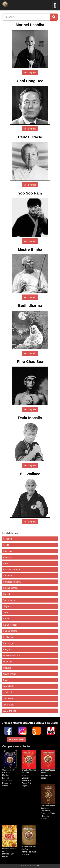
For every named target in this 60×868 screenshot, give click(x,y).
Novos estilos (9, 674)
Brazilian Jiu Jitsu (11, 570)
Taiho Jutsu (9, 705)
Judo (5, 613)
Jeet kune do (9, 600)
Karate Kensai (10, 625)
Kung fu (7, 649)
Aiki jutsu (7, 539)
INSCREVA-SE (16, 739)
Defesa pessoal (11, 588)
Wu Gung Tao (10, 711)
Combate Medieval (12, 582)
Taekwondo (9, 699)
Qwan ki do (8, 686)
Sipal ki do (8, 692)
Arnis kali (7, 551)
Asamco (7, 557)
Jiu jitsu (7, 606)
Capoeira (7, 576)
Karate (6, 619)
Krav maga (8, 643)
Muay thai (8, 662)
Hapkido (7, 594)
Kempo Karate (10, 631)
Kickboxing (8, 637)
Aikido (6, 545)
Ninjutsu (7, 668)
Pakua (6, 680)
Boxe (6, 563)
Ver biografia (30, 73)
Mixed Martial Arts (12, 656)
